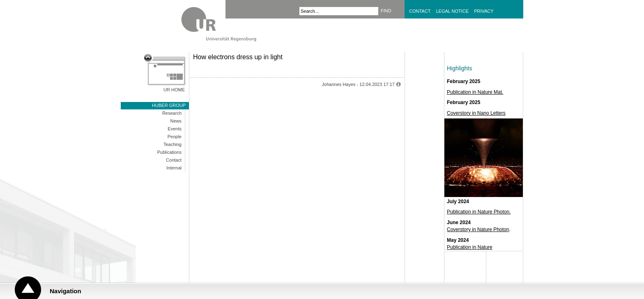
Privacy (484, 11)
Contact (420, 11)
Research (172, 113)
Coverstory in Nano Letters (476, 113)
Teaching (172, 144)
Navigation (66, 291)
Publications (169, 152)
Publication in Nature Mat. (475, 92)
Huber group (169, 105)
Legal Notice (452, 11)
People (175, 137)
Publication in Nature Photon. (479, 212)
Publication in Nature (470, 247)
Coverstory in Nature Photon (478, 229)
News (176, 121)
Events (175, 129)
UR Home (174, 90)
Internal (174, 168)
